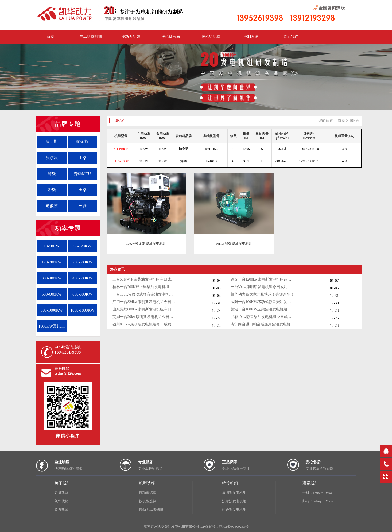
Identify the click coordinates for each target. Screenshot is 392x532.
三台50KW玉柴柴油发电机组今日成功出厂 (145, 279)
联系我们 (291, 37)
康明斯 (52, 142)
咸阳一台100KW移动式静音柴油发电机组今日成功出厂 (263, 302)
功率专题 (68, 228)
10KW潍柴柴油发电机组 (234, 244)
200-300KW (82, 262)
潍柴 (52, 174)
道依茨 (52, 206)
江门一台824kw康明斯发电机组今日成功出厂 (145, 302)
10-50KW (52, 246)
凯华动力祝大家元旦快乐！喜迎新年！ (262, 294)
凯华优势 (61, 501)
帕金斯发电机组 (234, 510)
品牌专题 (68, 124)
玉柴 (83, 190)
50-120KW (83, 246)
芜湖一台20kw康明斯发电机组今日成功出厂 (145, 317)
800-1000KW (52, 310)
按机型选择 (148, 501)
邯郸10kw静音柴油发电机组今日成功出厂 (263, 317)
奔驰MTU (82, 174)
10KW (119, 120)
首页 (341, 121)
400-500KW (82, 278)
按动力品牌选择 (151, 510)
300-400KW (52, 278)
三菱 (83, 206)
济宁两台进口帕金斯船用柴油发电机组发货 (263, 324)
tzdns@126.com (68, 373)
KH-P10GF (121, 149)
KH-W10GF (121, 161)
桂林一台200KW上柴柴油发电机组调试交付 (145, 287)
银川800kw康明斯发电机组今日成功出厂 (145, 324)
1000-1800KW (83, 310)
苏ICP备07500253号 (234, 527)
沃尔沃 (52, 158)
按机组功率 (211, 37)
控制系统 (251, 37)
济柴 (52, 190)
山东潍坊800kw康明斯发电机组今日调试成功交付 (145, 309)
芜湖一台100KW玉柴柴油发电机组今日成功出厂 (263, 309)
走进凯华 (61, 493)
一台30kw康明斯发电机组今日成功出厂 (263, 287)
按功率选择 (148, 493)
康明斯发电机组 (234, 493)
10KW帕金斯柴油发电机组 (146, 244)
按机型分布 (171, 37)
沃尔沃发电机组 (234, 501)
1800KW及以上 (52, 326)
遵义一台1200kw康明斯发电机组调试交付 (263, 279)
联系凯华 (61, 510)
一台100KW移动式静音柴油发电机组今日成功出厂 (145, 294)
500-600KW (52, 294)
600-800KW (82, 294)
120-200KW (52, 262)
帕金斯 (82, 142)
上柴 (83, 158)
